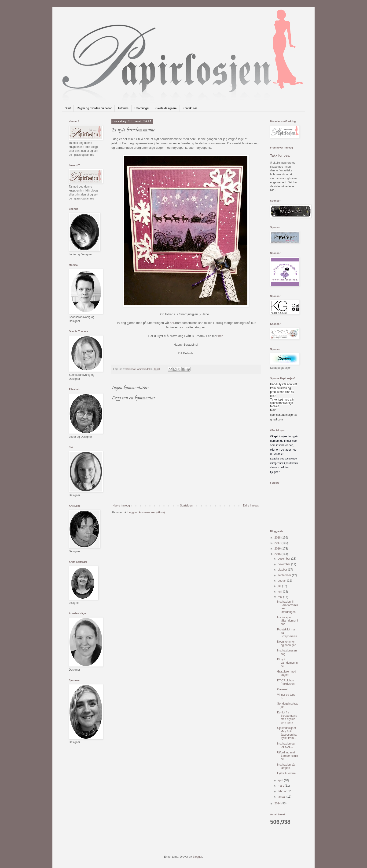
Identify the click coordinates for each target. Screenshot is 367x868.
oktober (283, 570)
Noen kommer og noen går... (287, 643)
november (284, 564)
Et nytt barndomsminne (287, 663)
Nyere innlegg (121, 506)
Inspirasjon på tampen (286, 766)
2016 (278, 549)
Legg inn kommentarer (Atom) (146, 512)
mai (281, 597)
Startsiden (186, 506)
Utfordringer (142, 108)
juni (280, 592)
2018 (278, 538)
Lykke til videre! (287, 773)
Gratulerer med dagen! (287, 673)
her (172, 323)
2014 (278, 803)
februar (283, 791)
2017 (278, 543)
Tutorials (123, 108)
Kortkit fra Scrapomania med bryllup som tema (287, 718)
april (281, 780)
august (282, 581)
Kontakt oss (190, 108)
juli (280, 586)
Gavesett (283, 689)
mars (281, 786)
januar (282, 797)
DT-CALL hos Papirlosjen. (286, 682)
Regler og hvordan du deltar (94, 108)
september (285, 575)
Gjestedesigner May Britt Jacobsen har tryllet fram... (287, 733)
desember (284, 559)
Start (68, 108)
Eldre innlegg (251, 506)
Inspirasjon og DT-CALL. (286, 745)
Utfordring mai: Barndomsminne (288, 756)
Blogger (197, 857)
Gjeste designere (166, 108)
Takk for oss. (280, 156)
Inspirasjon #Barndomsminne (288, 621)
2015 (278, 554)
